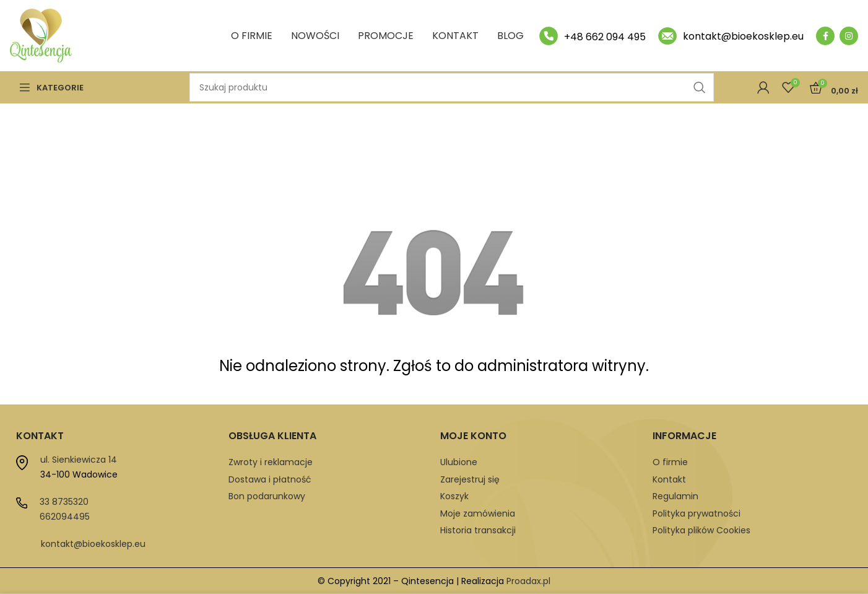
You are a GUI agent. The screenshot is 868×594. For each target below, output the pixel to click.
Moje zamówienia (478, 513)
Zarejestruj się (470, 479)
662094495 (65, 517)
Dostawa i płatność (270, 479)
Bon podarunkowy (267, 496)
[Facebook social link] (825, 36)
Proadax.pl (528, 581)
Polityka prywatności (697, 513)
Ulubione (459, 462)
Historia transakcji (478, 530)
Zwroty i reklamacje (271, 462)
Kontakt (669, 479)
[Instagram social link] (849, 36)
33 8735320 (64, 502)
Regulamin (675, 496)
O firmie (670, 462)
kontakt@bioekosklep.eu (93, 544)
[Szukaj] (452, 87)
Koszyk (454, 496)
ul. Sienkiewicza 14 (79, 460)
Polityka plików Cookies (701, 530)
